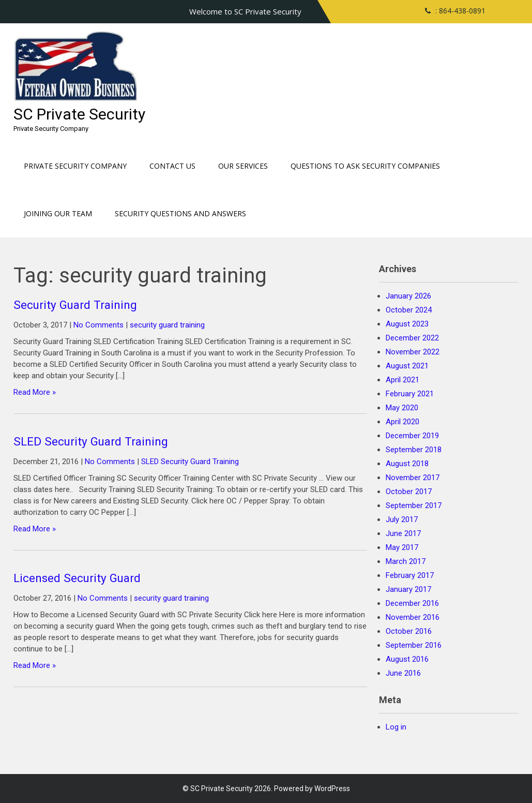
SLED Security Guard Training (91, 441)
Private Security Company (75, 166)
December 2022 (412, 338)
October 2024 (409, 310)
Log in (396, 727)
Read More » (35, 392)
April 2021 (402, 380)
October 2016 (409, 631)
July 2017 (402, 519)
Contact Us (172, 166)
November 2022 (413, 352)
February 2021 (410, 394)
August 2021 (407, 366)
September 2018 (414, 450)
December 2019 (412, 436)
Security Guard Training (75, 305)
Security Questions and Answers (180, 213)
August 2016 (407, 659)
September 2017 (414, 505)
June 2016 (403, 673)
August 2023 (407, 324)
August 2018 (407, 464)
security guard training (167, 325)
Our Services (243, 166)
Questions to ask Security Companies (365, 166)
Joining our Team (58, 213)
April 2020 (402, 422)
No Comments (98, 325)
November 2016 (413, 617)
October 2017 (409, 492)
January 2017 (408, 589)
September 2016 (414, 645)
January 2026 (408, 296)
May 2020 (402, 408)
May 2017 (402, 547)
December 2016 (412, 603)
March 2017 (406, 561)
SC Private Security (79, 114)
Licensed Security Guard (77, 578)
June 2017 (403, 533)
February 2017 (410, 575)
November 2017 (413, 478)
